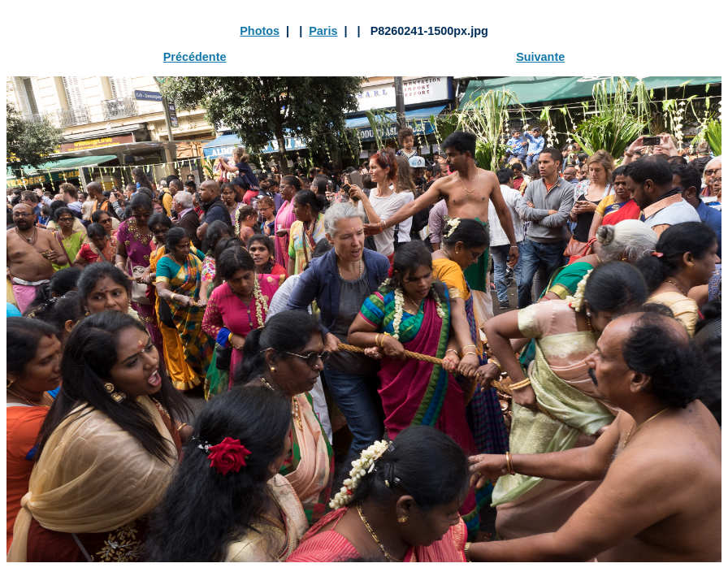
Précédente (195, 57)
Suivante (540, 57)
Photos (260, 31)
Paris (323, 31)
